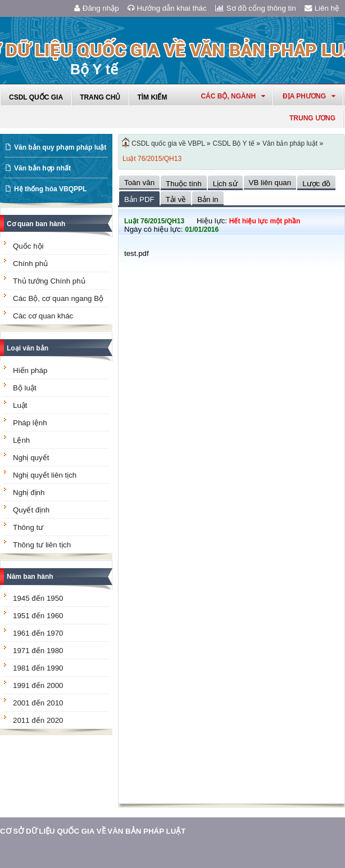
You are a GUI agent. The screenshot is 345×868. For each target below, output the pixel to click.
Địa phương (309, 96)
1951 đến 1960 (38, 616)
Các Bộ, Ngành (233, 96)
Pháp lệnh (30, 423)
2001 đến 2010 (38, 703)
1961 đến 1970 (38, 633)
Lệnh (21, 440)
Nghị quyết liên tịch (45, 475)
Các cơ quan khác (43, 316)
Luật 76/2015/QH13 (152, 159)
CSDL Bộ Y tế (234, 143)
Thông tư (28, 527)
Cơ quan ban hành (36, 224)
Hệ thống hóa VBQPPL (50, 189)
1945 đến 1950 (38, 598)
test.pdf (137, 253)
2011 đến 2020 (38, 720)
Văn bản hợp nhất (42, 168)
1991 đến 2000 (38, 685)
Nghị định (29, 493)
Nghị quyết (31, 458)
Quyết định (31, 510)
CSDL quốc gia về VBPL (168, 143)
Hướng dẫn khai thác (167, 8)
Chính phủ (30, 264)
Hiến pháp (30, 370)
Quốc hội (28, 246)
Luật (20, 405)
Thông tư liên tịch (42, 545)
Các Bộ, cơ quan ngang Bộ (58, 298)
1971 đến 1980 (38, 651)
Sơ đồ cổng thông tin (256, 8)
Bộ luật (25, 388)
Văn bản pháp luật (290, 143)
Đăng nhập (97, 8)
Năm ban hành (30, 577)
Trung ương (312, 118)
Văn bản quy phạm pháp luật (60, 147)
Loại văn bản (28, 348)
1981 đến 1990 (38, 668)
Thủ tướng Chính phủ (49, 281)
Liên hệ (322, 8)
